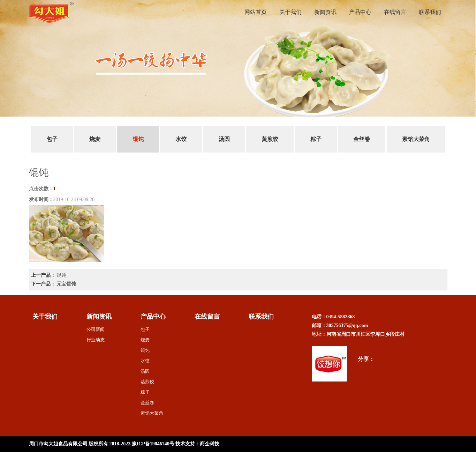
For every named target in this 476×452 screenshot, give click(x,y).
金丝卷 (362, 139)
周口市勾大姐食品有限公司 (58, 444)
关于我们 (290, 12)
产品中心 (360, 12)
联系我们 (430, 12)
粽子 (316, 139)
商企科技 (210, 444)
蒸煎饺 (270, 139)
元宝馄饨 (66, 284)
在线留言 (395, 12)
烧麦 (95, 139)
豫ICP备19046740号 (153, 444)
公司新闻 (96, 329)
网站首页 (256, 12)
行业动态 (96, 340)
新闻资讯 (325, 12)
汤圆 (224, 139)
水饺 (181, 139)
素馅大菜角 (416, 139)
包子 (52, 139)
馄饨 (138, 139)
